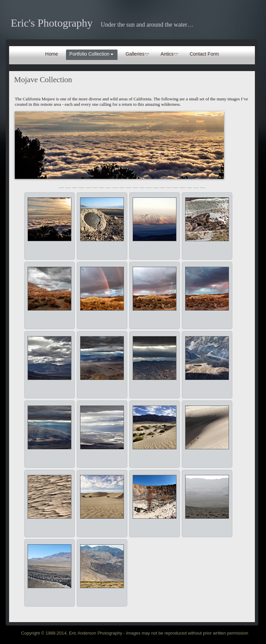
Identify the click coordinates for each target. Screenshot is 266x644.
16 (162, 185)
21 (196, 185)
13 (142, 185)
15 (156, 185)
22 (203, 185)
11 (129, 185)
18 (176, 185)
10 (122, 185)
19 (182, 185)
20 (189, 185)
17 (169, 185)
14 (149, 185)
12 (135, 185)
